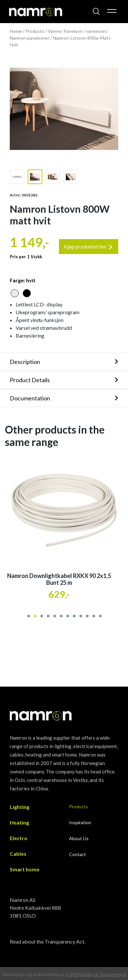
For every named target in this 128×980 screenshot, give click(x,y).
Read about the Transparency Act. (48, 941)
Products (35, 31)
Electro (19, 838)
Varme (54, 31)
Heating (19, 822)
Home (16, 31)
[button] (28, 615)
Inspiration (80, 822)
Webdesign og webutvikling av (34, 974)
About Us (79, 838)
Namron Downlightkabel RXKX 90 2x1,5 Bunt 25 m (59, 579)
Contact (78, 854)
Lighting (20, 807)
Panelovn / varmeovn (85, 31)
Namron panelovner (30, 38)
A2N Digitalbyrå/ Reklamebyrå (96, 974)
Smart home (25, 869)
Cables (18, 854)
